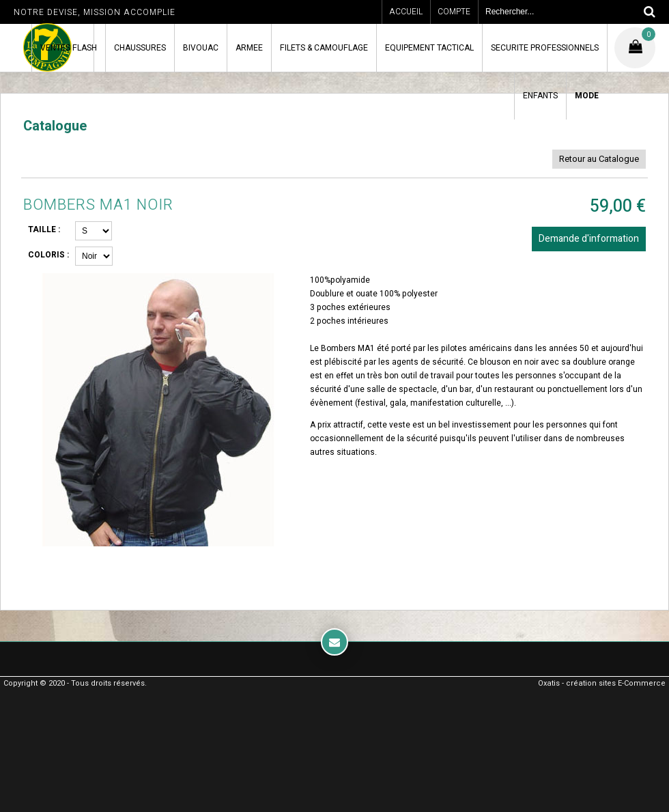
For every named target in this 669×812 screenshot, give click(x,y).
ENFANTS (540, 96)
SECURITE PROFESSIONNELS (545, 48)
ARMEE (249, 48)
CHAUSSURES (140, 48)
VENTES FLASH (69, 48)
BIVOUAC (201, 48)
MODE (587, 96)
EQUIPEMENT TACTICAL (429, 48)
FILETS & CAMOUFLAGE (324, 48)
